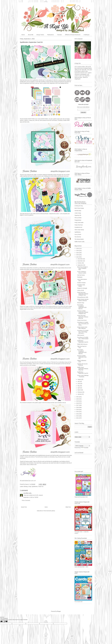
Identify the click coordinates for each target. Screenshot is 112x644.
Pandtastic (80, 277)
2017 (78, 405)
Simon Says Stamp (79, 230)
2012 (78, 416)
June (79, 384)
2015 (78, 410)
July (79, 381)
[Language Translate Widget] (82, 446)
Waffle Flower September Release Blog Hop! (83, 369)
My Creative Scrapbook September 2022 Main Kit (82, 307)
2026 (78, 248)
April (79, 388)
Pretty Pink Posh (79, 225)
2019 (78, 401)
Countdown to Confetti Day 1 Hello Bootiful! (83, 338)
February (80, 392)
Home (23, 35)
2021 (78, 397)
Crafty (30, 487)
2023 (78, 255)
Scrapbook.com (78, 227)
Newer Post (24, 507)
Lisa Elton (26, 493)
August (79, 379)
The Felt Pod (78, 237)
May (79, 386)
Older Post (68, 507)
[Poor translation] (6, 621)
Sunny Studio (78, 234)
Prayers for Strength (82, 288)
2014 (78, 412)
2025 (78, 251)
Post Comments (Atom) (49, 511)
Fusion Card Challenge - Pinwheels (83, 376)
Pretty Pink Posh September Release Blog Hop (83, 317)
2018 (78, 403)
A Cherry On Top (79, 206)
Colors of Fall (80, 290)
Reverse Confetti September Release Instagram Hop (83, 312)
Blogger (59, 611)
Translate (84, 448)
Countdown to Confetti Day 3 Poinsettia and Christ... (83, 324)
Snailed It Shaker (81, 283)
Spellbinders (35, 487)
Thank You (41, 487)
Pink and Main (78, 218)
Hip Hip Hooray (81, 275)
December (80, 259)
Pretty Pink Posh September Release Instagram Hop (83, 294)
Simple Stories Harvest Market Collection (83, 300)
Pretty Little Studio (79, 223)
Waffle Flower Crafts (79, 242)
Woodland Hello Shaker (81, 285)
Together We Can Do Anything (82, 365)
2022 (78, 257)
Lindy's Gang (78, 213)
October (80, 263)
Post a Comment (26, 500)
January (80, 394)
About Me (31, 35)
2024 (78, 253)
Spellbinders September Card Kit (83, 341)
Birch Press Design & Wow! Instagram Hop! (82, 268)
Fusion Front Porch (82, 320)
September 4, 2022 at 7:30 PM (31, 497)
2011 (78, 418)
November (80, 261)
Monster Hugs (81, 303)
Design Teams (40, 35)
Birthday (26, 487)
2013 (78, 414)
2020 (78, 399)
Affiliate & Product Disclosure (73, 35)
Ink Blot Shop (78, 211)
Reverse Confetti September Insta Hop (82, 357)
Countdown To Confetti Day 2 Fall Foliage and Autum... (83, 332)
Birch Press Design (79, 208)
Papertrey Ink (78, 215)
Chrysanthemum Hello (83, 297)
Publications (51, 35)
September (80, 265)
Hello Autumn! (81, 335)
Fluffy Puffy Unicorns (82, 344)
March (79, 390)
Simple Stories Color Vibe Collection (82, 328)
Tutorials (59, 35)
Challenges (87, 35)
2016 (78, 407)
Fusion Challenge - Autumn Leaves (82, 272)
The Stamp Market (79, 239)
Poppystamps (78, 220)
